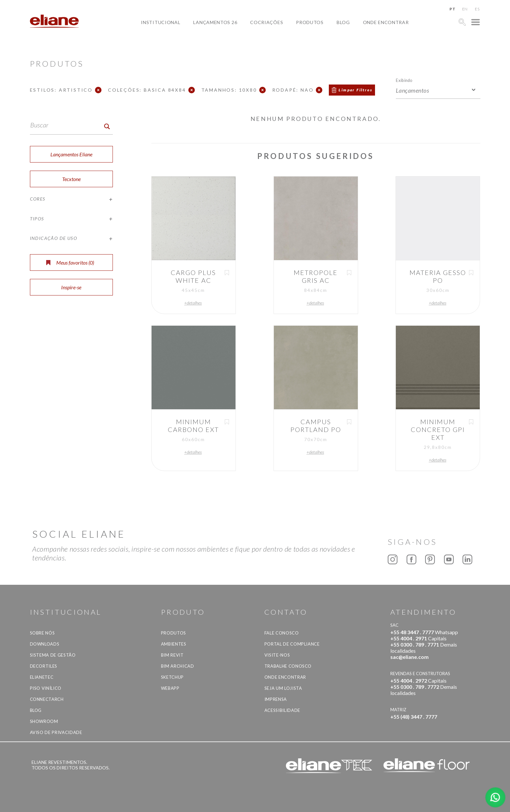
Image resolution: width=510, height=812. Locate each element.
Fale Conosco (282, 633)
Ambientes (174, 644)
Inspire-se (71, 287)
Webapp (170, 688)
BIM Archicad (178, 666)
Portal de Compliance (292, 644)
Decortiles (44, 666)
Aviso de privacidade (56, 732)
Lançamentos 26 (215, 22)
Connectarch (47, 699)
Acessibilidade (282, 710)
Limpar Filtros (356, 90)
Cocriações (267, 22)
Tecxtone (71, 179)
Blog (343, 22)
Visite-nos (277, 655)
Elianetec (42, 677)
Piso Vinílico (46, 688)
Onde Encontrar (386, 22)
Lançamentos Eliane (71, 154)
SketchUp (172, 677)
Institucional (161, 22)
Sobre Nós (42, 633)
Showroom (44, 721)
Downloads (45, 644)
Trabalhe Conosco (288, 666)
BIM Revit (172, 655)
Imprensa (276, 699)
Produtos (310, 22)
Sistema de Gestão (53, 655)
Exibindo (404, 80)
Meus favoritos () (70, 262)
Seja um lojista (283, 688)
